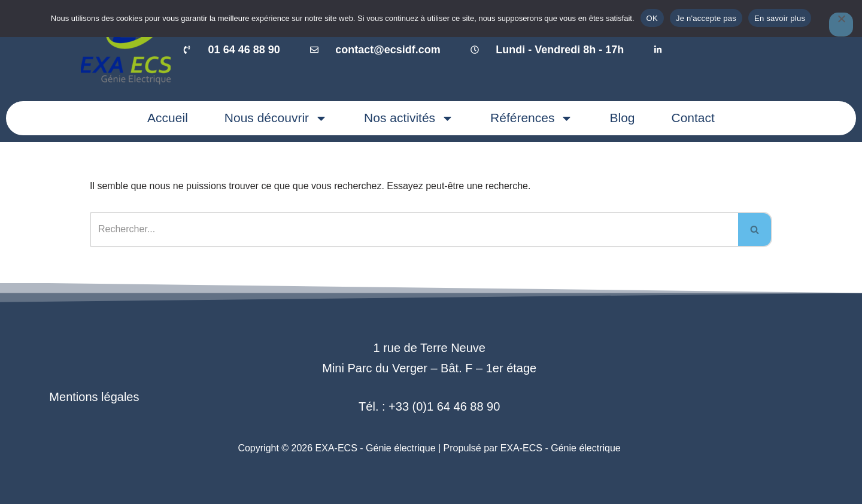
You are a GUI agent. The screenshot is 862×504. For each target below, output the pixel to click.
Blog (622, 118)
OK (652, 18)
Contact (693, 118)
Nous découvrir (276, 118)
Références (532, 118)
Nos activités (409, 118)
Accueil (168, 118)
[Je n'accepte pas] (841, 25)
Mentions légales (94, 397)
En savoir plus (780, 18)
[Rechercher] (414, 230)
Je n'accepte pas (706, 18)
